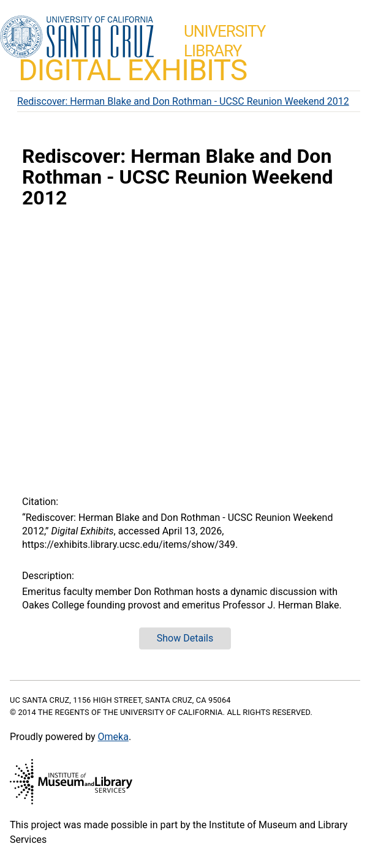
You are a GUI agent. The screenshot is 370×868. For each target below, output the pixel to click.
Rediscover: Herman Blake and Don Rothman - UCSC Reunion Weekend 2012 (183, 101)
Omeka (113, 737)
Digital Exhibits (133, 70)
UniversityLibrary (225, 41)
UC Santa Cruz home (77, 37)
